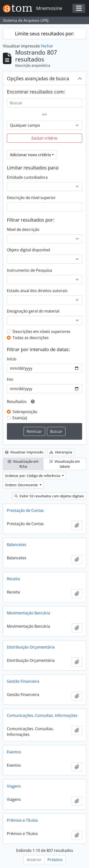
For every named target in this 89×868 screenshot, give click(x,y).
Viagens (14, 786)
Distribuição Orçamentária (31, 647)
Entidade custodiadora (27, 177)
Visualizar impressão (24, 452)
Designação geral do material (33, 311)
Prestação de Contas (25, 510)
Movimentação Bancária (28, 613)
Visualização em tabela (65, 464)
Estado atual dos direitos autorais (37, 291)
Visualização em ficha (23, 464)
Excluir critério (44, 138)
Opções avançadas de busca (38, 78)
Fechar (47, 46)
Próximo (55, 860)
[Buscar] (44, 103)
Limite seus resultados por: (45, 34)
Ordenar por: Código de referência (33, 476)
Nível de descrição (23, 229)
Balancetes (17, 545)
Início (12, 359)
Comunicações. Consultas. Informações (42, 715)
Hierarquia (61, 452)
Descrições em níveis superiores (42, 331)
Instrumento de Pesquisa (29, 270)
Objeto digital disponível (28, 250)
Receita (13, 579)
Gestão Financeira (23, 681)
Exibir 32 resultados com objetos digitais (49, 496)
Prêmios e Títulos (22, 820)
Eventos (14, 752)
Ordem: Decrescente (22, 485)
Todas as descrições (31, 338)
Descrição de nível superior (31, 198)
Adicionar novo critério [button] (30, 155)
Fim (10, 379)
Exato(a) (20, 418)
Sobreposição (25, 412)
